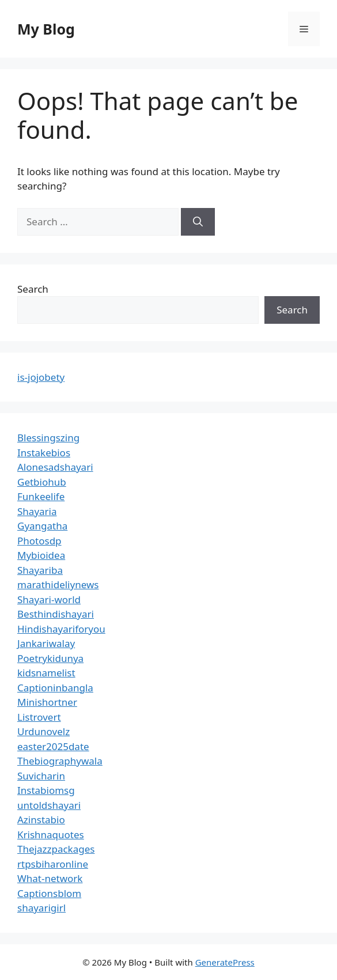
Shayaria (37, 511)
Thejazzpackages (56, 849)
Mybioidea (41, 555)
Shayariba (40, 570)
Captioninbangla (55, 688)
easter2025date (53, 746)
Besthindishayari (56, 614)
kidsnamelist (46, 673)
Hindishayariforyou (61, 629)
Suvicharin (41, 776)
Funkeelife (41, 496)
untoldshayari (49, 805)
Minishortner (47, 702)
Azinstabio (41, 820)
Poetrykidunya (50, 658)
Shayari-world (49, 599)
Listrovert (39, 717)
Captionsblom (49, 893)
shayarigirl (41, 908)
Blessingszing (48, 438)
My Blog (46, 29)
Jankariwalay (46, 643)
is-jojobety (41, 377)
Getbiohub (42, 482)
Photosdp (39, 541)
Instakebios (44, 453)
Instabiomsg (46, 790)
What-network (50, 878)
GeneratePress (225, 962)
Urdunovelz (43, 731)
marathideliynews (58, 584)
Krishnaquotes (51, 835)
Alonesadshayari (55, 467)
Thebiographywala (60, 761)
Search (33, 289)
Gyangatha (42, 526)
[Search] (198, 222)
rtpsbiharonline (53, 864)
